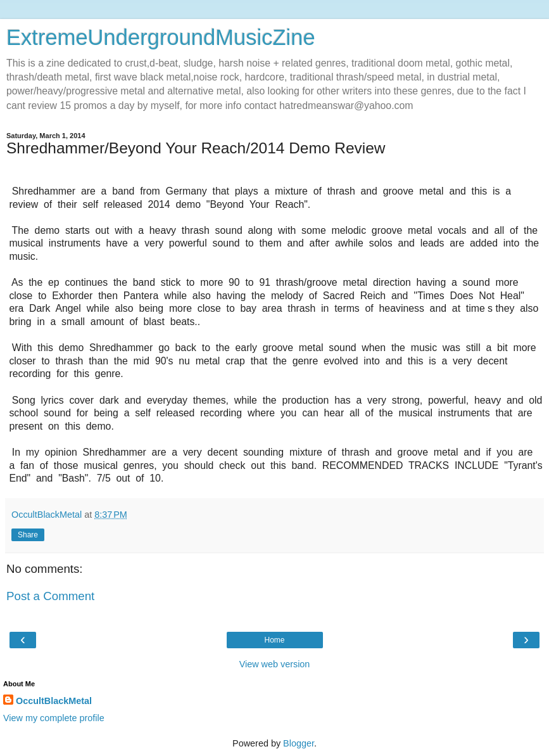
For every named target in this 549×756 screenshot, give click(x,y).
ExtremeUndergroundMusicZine (161, 37)
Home (274, 640)
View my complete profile (54, 718)
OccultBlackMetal (54, 701)
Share (28, 535)
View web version (275, 664)
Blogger (299, 743)
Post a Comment (50, 596)
